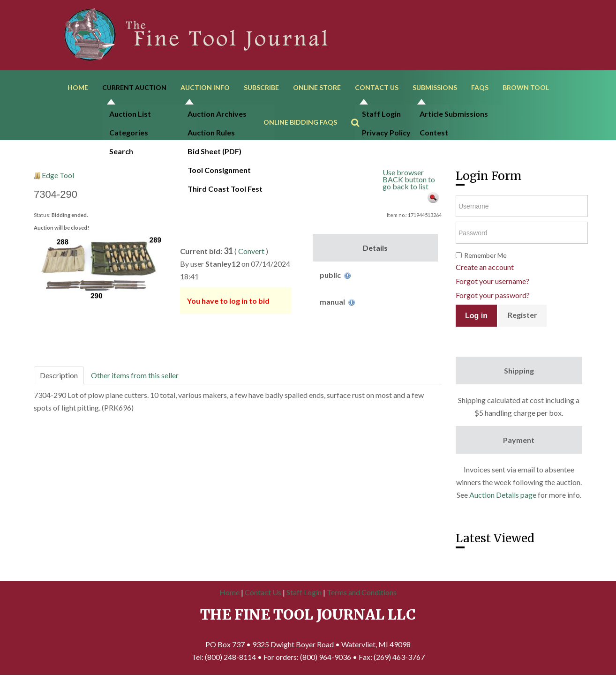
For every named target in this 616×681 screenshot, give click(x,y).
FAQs (480, 88)
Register (522, 317)
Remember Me (485, 257)
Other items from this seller (135, 377)
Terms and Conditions (362, 594)
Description (59, 377)
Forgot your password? (493, 297)
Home (78, 88)
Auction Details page (503, 497)
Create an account (485, 269)
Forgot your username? (492, 283)
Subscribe (261, 88)
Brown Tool (526, 88)
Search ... (360, 110)
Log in (476, 317)
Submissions (435, 88)
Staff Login (304, 594)
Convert (251, 252)
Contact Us (377, 88)
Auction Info (205, 88)
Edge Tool (58, 176)
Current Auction (134, 88)
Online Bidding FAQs (300, 123)
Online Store (317, 88)
